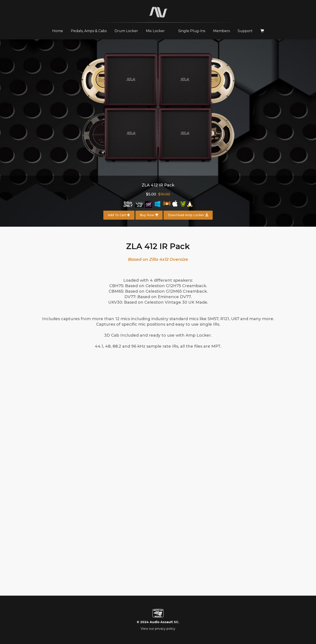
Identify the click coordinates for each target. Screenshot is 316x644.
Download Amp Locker (188, 215)
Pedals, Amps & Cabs (89, 31)
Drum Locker (126, 31)
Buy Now (149, 215)
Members (221, 31)
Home (59, 31)
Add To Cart (119, 215)
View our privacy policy (158, 629)
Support (245, 31)
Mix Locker (155, 31)
